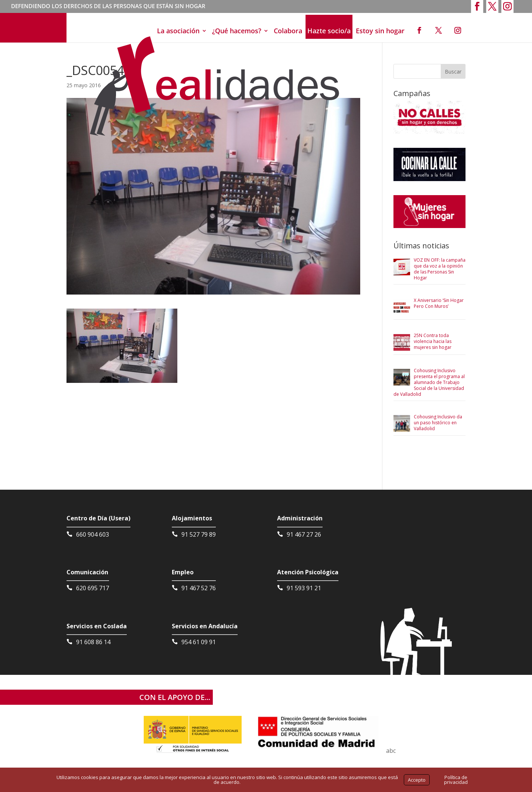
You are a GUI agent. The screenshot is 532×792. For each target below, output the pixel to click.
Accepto (417, 780)
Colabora (288, 31)
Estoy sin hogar (380, 31)
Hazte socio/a (329, 31)
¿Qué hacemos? (237, 31)
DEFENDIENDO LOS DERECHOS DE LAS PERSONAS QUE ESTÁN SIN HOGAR (108, 7)
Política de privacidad (456, 780)
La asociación (178, 31)
